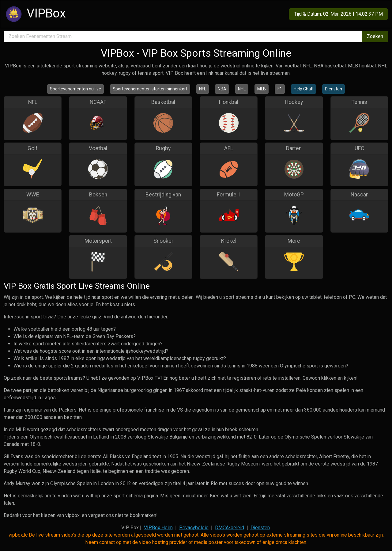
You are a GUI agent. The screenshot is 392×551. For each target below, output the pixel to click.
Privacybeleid (194, 528)
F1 (280, 89)
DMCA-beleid (230, 528)
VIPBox (35, 14)
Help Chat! (303, 89)
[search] (183, 36)
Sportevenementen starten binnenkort (150, 89)
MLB (262, 89)
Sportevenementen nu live (75, 89)
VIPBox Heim (158, 528)
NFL (203, 89)
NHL (242, 89)
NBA (222, 89)
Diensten (334, 89)
